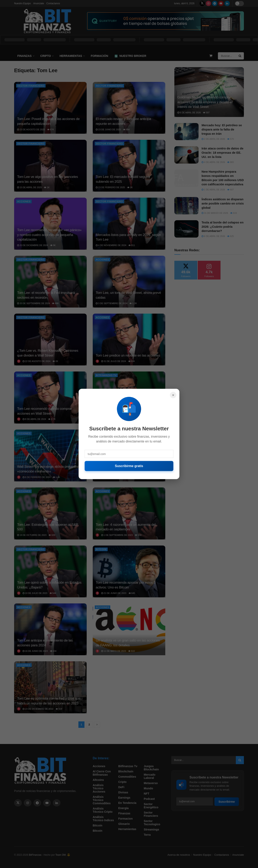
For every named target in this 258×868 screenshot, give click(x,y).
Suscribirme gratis (129, 466)
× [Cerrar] (173, 395)
